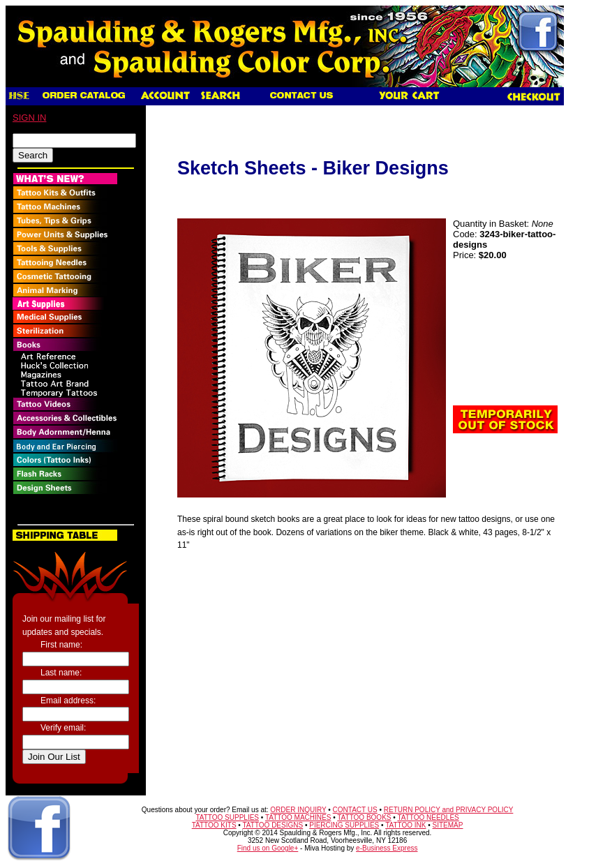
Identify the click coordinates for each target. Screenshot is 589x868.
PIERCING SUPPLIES (344, 825)
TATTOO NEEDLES (428, 817)
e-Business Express (387, 848)
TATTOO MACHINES (298, 817)
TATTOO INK (405, 825)
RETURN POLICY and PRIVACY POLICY (449, 810)
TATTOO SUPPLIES (227, 817)
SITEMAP (448, 825)
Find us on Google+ (268, 848)
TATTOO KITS (214, 825)
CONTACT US (355, 810)
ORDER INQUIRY (298, 810)
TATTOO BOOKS (364, 817)
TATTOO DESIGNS (273, 825)
